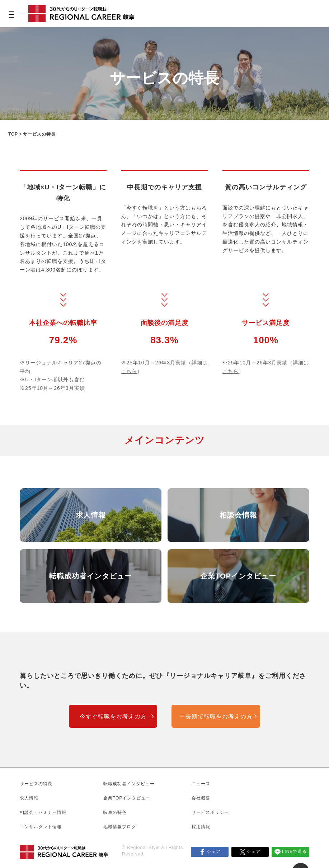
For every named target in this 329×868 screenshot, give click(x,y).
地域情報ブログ (120, 827)
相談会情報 (238, 515)
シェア (214, 852)
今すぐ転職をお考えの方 (113, 716)
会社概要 (201, 798)
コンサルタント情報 (41, 827)
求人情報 (91, 515)
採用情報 (201, 827)
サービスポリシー (210, 812)
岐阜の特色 (115, 812)
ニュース (201, 784)
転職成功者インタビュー (91, 576)
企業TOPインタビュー (238, 576)
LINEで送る (295, 852)
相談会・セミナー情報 (43, 812)
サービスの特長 (36, 784)
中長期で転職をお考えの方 (216, 716)
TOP (13, 134)
